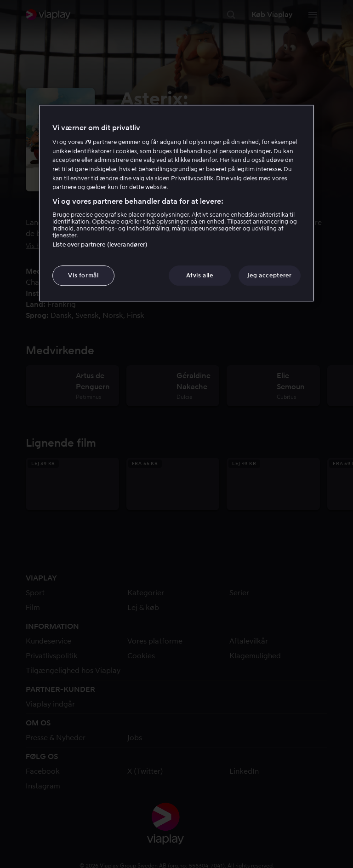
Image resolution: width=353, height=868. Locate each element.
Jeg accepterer (269, 275)
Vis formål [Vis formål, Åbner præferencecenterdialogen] (83, 275)
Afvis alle (200, 275)
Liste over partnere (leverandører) (100, 244)
